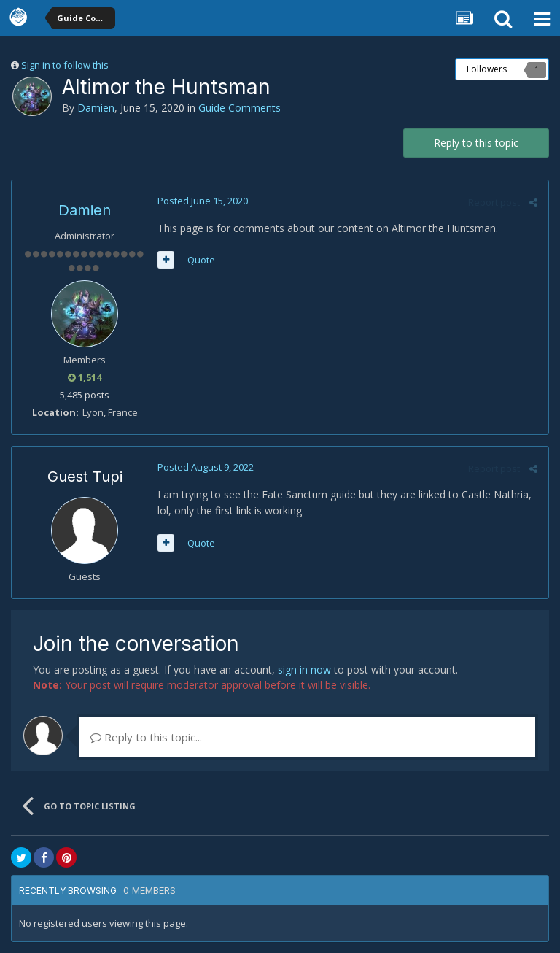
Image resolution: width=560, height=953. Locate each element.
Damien (96, 108)
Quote (201, 260)
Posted (203, 201)
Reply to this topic (476, 143)
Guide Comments (240, 108)
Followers (487, 69)
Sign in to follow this (65, 65)
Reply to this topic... (146, 737)
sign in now (304, 670)
